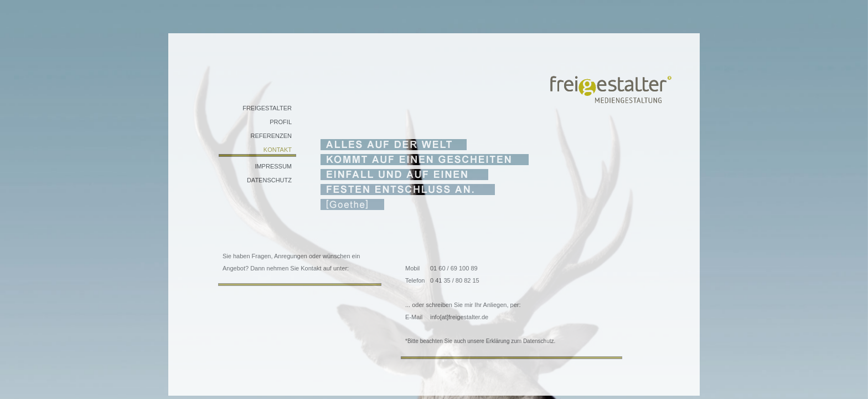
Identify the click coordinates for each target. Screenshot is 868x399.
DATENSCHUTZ (269, 180)
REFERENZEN (271, 136)
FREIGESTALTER (267, 108)
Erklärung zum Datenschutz (520, 341)
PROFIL (281, 122)
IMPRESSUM (273, 166)
